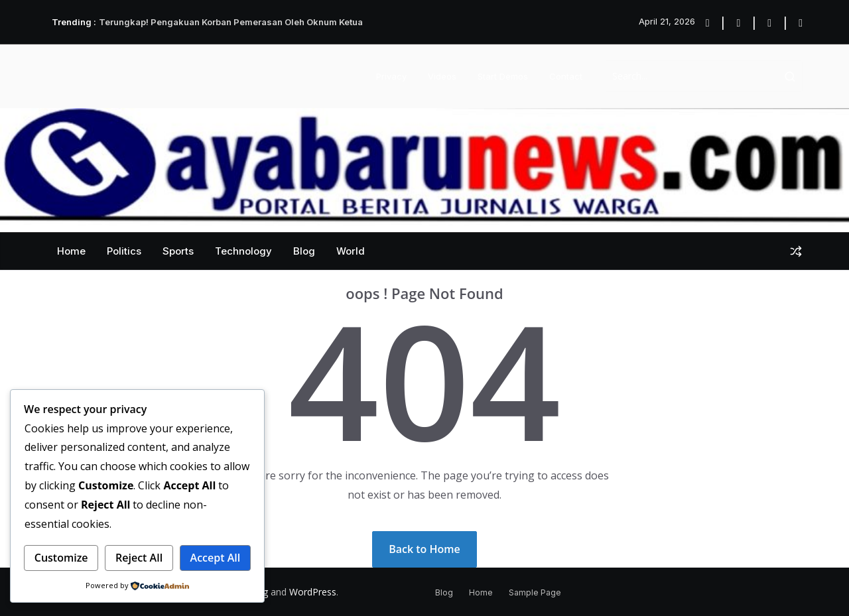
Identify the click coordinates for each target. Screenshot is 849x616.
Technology (243, 251)
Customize (61, 558)
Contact (566, 76)
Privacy (391, 76)
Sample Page (535, 592)
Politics (124, 251)
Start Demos (503, 76)
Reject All (139, 558)
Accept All (216, 558)
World (351, 251)
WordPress (313, 592)
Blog (304, 251)
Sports (178, 251)
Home (71, 251)
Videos (442, 76)
